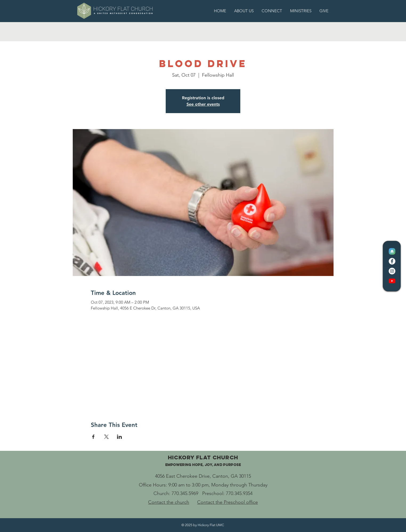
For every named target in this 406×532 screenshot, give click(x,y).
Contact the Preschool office (228, 502)
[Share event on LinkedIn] (119, 437)
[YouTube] (392, 281)
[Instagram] (392, 271)
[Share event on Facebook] (93, 437)
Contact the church (169, 502)
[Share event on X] (106, 437)
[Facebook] (392, 261)
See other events (203, 104)
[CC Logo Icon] (392, 251)
